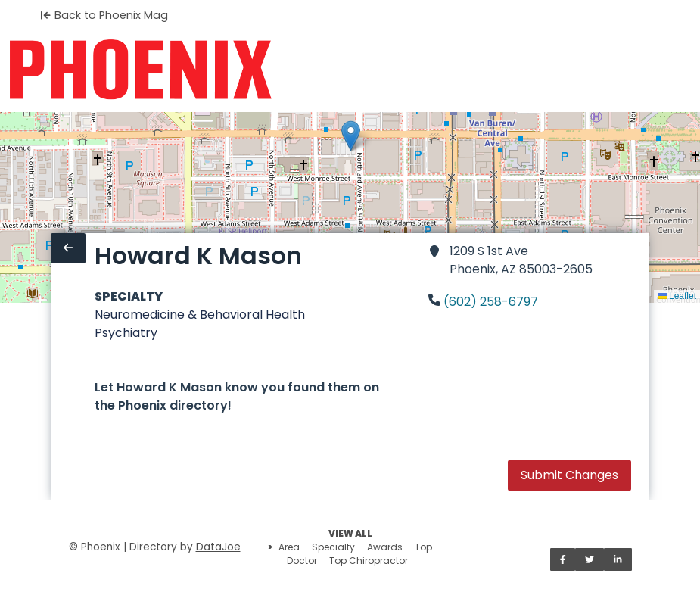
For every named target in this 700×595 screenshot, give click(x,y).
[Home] (140, 70)
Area (289, 547)
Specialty (333, 547)
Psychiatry (126, 333)
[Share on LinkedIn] (618, 559)
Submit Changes (569, 475)
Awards (385, 547)
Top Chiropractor (369, 561)
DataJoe (218, 547)
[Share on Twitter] (590, 559)
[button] (351, 136)
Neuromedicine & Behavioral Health (200, 315)
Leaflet (677, 296)
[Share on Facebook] (563, 559)
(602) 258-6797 (491, 302)
